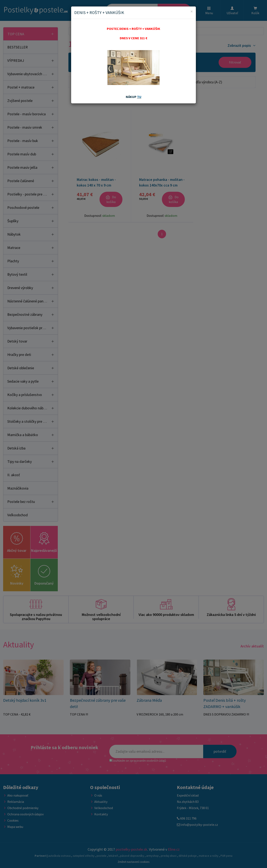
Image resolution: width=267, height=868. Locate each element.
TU (139, 97)
